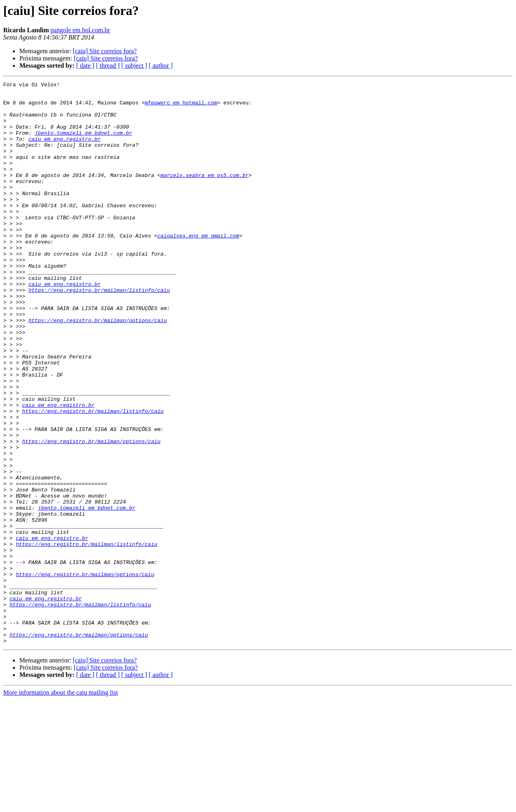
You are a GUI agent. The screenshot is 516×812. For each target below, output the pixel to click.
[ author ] (161, 66)
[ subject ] (134, 66)
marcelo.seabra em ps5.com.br (204, 194)
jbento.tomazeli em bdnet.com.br (83, 144)
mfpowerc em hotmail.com (181, 107)
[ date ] (85, 66)
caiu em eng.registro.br (64, 151)
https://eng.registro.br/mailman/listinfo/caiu (99, 332)
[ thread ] (108, 66)
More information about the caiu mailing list (60, 805)
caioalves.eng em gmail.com (198, 267)
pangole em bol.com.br (80, 30)
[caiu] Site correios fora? (105, 51)
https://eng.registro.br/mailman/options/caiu (97, 369)
